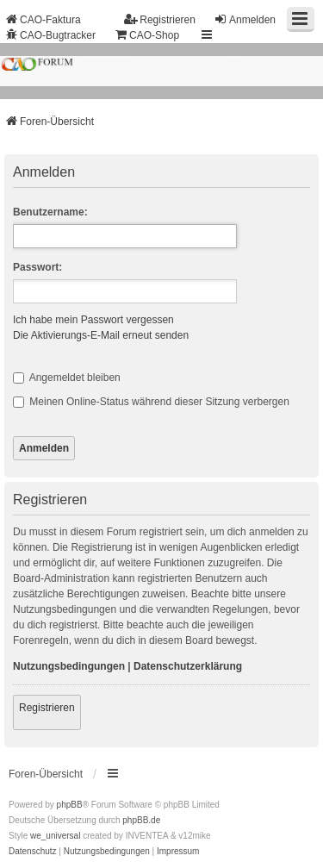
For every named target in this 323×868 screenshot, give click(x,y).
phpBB (70, 805)
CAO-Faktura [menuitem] (43, 19)
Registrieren (47, 708)
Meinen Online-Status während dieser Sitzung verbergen (151, 402)
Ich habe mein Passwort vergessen (93, 320)
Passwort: (37, 267)
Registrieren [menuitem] (160, 19)
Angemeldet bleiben (67, 378)
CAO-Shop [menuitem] (146, 35)
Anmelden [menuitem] (245, 19)
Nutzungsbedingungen (69, 666)
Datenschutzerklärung (188, 666)
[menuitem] (33, 852)
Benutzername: (50, 212)
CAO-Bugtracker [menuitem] (50, 35)
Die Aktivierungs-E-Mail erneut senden (101, 335)
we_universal (55, 836)
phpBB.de (141, 820)
